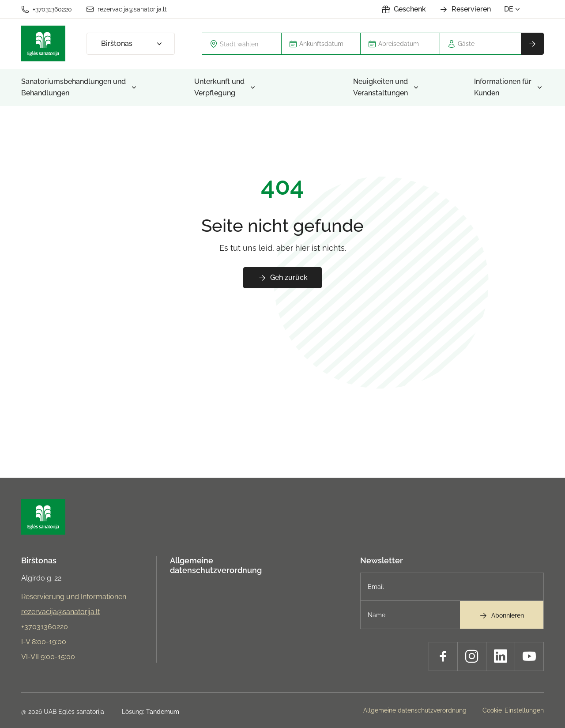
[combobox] (242, 44)
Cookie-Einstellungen (513, 710)
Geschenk (404, 9)
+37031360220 (47, 9)
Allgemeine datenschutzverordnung (216, 565)
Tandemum (163, 712)
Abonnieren (501, 615)
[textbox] (247, 44)
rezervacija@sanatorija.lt (126, 9)
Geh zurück (283, 278)
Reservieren (465, 9)
